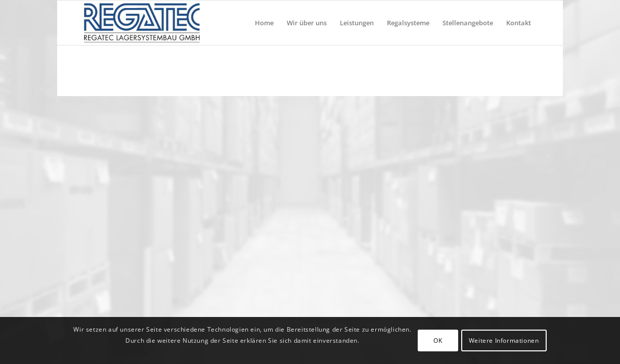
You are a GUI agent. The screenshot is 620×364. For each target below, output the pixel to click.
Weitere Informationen (504, 340)
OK (438, 340)
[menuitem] (264, 23)
